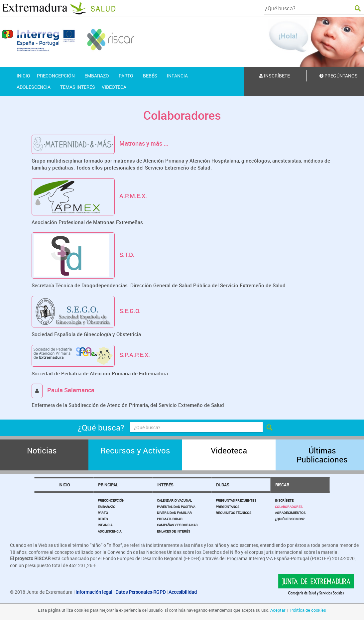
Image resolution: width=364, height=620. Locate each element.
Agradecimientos (290, 513)
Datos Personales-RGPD (140, 592)
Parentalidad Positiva (176, 507)
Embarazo (107, 507)
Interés (165, 485)
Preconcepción (111, 500)
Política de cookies (308, 610)
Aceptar (278, 610)
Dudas (223, 485)
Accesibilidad (183, 592)
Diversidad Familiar (174, 513)
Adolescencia (110, 531)
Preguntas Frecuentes (236, 500)
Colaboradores (289, 507)
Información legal (94, 592)
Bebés (103, 519)
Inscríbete (275, 76)
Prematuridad (170, 519)
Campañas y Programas (177, 525)
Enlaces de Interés (174, 531)
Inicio (64, 485)
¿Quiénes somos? (290, 519)
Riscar (282, 485)
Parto (103, 513)
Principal (108, 485)
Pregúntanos (228, 507)
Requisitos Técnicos (234, 513)
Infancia (105, 525)
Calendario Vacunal (174, 500)
